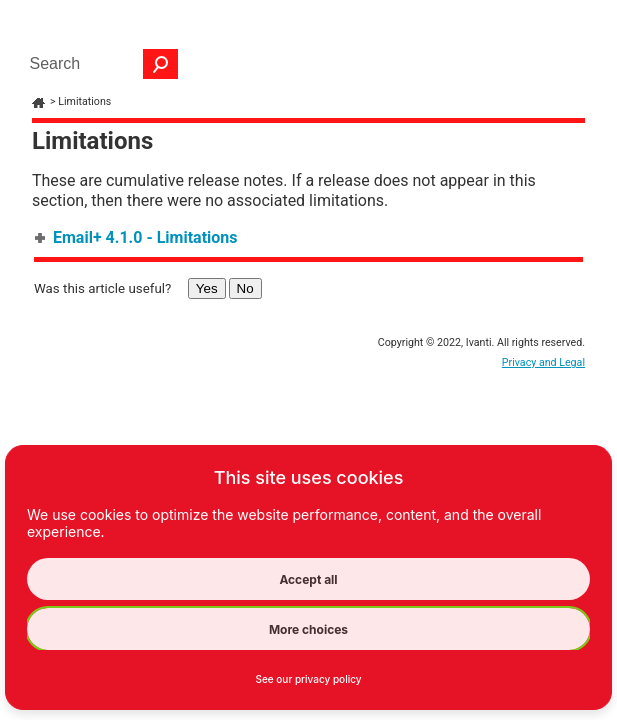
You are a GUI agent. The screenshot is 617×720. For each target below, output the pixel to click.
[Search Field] (99, 64)
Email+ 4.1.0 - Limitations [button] (137, 237)
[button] (161, 64)
